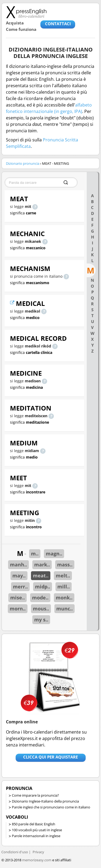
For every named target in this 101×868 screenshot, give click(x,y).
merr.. (20, 587)
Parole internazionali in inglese (36, 836)
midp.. (43, 587)
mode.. (40, 598)
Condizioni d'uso (15, 852)
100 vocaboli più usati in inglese (37, 830)
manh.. (18, 565)
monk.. (64, 598)
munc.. (65, 609)
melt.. (63, 576)
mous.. (41, 609)
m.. (35, 554)
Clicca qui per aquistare (50, 757)
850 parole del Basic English (34, 824)
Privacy (38, 852)
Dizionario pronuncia (23, 163)
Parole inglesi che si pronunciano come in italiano (51, 807)
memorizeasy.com (37, 860)
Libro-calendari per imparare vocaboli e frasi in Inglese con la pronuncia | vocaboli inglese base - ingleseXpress (26, 12)
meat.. (41, 576)
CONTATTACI (58, 24)
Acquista (15, 23)
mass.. (65, 565)
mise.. (18, 598)
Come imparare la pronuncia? (35, 795)
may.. (19, 576)
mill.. (64, 587)
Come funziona (21, 29)
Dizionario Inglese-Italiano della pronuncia (45, 801)
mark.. (42, 565)
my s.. (41, 620)
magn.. (54, 554)
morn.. (18, 609)
